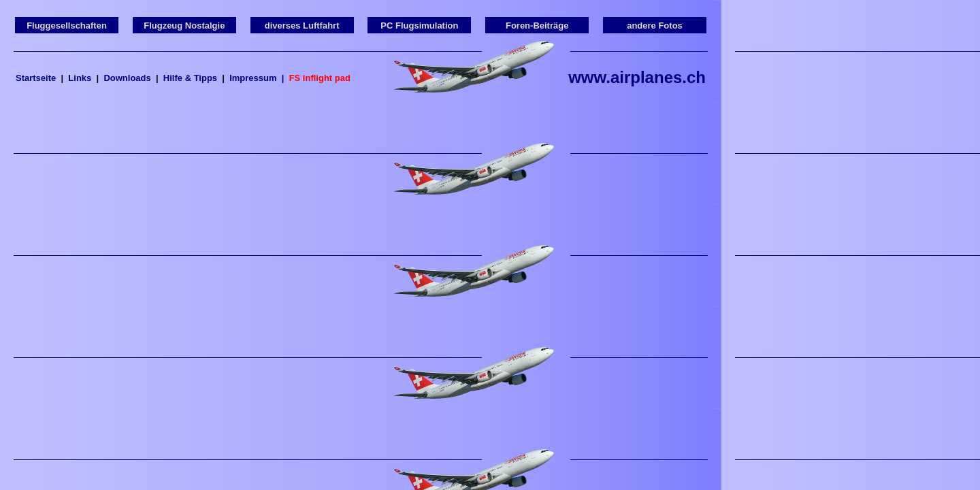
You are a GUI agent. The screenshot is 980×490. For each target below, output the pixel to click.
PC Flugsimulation (419, 26)
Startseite (36, 78)
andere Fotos (655, 26)
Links (80, 78)
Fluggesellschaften (67, 26)
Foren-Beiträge (537, 26)
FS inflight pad (320, 78)
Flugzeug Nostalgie (184, 26)
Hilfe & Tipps (190, 78)
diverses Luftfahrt (302, 26)
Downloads (127, 78)
